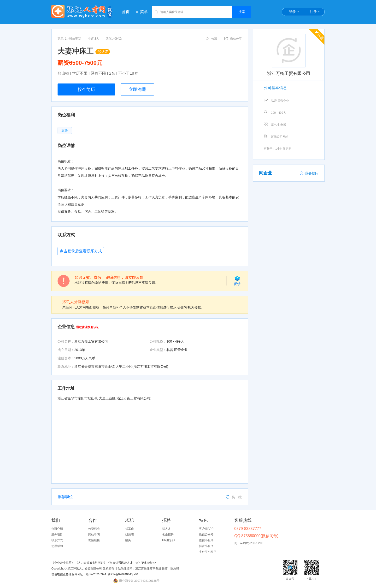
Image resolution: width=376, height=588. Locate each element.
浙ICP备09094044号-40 (123, 574)
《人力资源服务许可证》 (91, 563)
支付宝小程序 (208, 552)
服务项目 (57, 535)
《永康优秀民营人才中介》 (124, 563)
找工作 (129, 529)
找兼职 (129, 535)
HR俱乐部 (168, 540)
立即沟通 (137, 89)
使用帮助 (57, 546)
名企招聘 (168, 535)
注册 (313, 12)
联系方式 (57, 540)
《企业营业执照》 (63, 563)
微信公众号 (206, 535)
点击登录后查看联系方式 (81, 251)
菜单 (144, 12)
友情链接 (94, 540)
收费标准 (94, 529)
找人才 (166, 529)
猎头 (128, 540)
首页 (126, 12)
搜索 (242, 12)
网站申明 (94, 535)
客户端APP (206, 529)
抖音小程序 (206, 546)
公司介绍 (57, 529)
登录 (292, 12)
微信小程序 (206, 540)
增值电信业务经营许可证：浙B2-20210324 (79, 574)
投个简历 (86, 89)
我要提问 (309, 173)
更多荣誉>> (149, 563)
